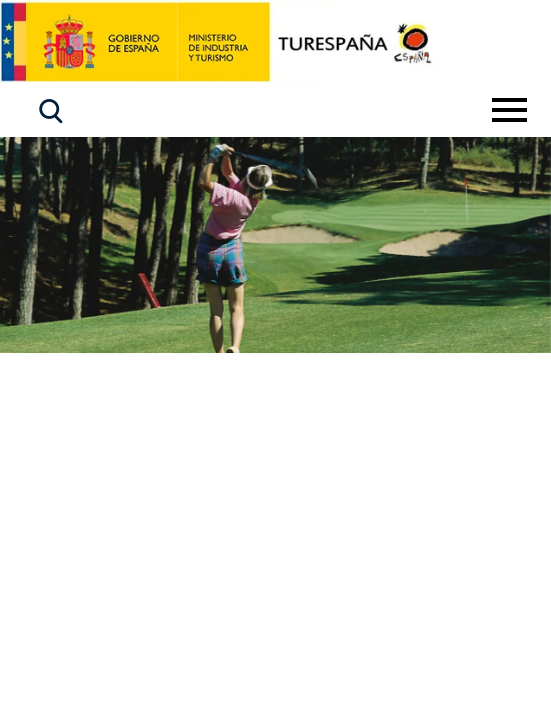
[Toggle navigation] (509, 110)
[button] (51, 111)
